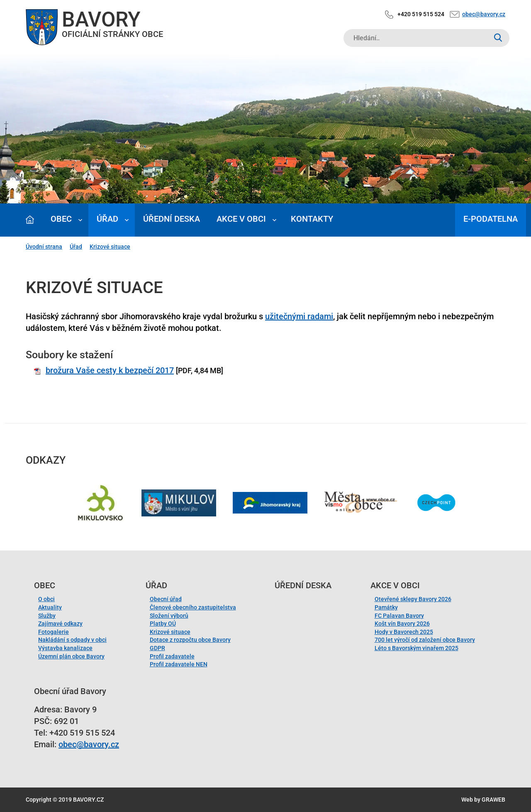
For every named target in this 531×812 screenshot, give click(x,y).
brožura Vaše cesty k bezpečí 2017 (110, 370)
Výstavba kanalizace (65, 648)
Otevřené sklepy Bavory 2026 (413, 599)
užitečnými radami (299, 316)
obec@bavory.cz (484, 14)
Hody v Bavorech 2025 (404, 632)
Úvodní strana (44, 247)
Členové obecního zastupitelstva (193, 607)
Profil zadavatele (172, 656)
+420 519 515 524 (421, 14)
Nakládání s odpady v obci (72, 640)
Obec (61, 219)
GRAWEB (493, 800)
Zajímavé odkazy (60, 624)
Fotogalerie (54, 632)
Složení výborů (169, 616)
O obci (46, 599)
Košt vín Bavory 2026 (402, 624)
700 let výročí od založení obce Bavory (425, 640)
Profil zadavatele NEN (179, 664)
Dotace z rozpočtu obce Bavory (190, 640)
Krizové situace (110, 247)
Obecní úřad (166, 599)
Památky (386, 607)
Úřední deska (172, 219)
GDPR (157, 648)
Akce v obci (241, 219)
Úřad (107, 219)
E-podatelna (491, 219)
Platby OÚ (163, 624)
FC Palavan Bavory (399, 616)
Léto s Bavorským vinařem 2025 (417, 648)
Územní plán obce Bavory (71, 656)
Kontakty (312, 219)
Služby (47, 616)
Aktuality (50, 607)
